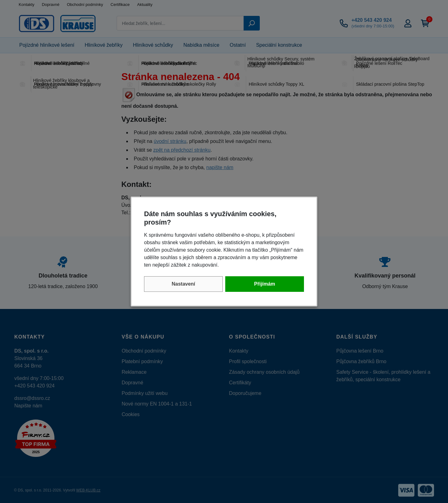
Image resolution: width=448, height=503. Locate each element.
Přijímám (265, 284)
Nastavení (184, 284)
